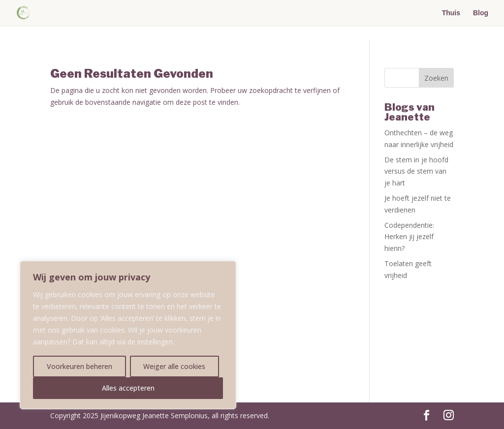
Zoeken (436, 78)
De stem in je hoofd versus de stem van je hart (416, 171)
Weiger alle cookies (174, 366)
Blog (481, 13)
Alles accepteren (128, 388)
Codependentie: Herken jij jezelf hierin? (409, 237)
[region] (128, 335)
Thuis (451, 13)
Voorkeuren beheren (79, 366)
